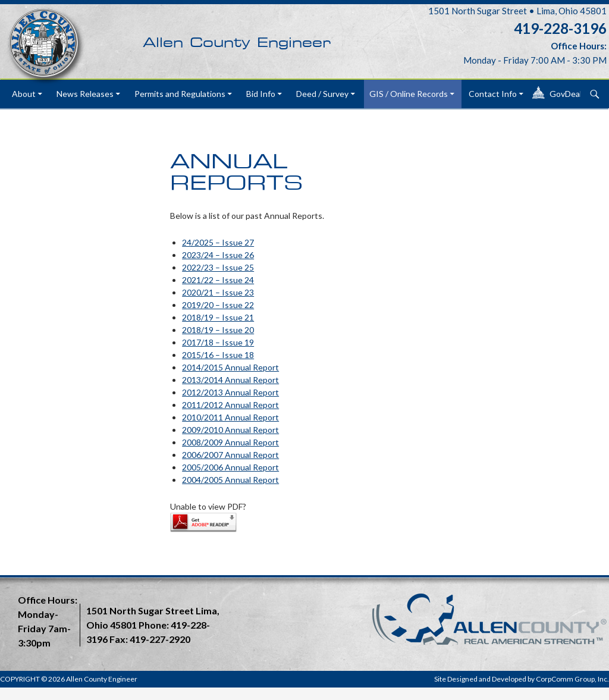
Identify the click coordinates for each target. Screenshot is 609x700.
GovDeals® (571, 94)
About (24, 94)
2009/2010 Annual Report (230, 430)
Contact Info (493, 94)
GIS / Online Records (409, 94)
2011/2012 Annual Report (230, 405)
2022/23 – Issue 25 (218, 267)
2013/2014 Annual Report (230, 380)
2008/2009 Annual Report (230, 442)
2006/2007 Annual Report (230, 455)
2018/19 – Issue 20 (218, 330)
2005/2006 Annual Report (230, 467)
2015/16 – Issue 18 (218, 355)
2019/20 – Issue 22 (218, 305)
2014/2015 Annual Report (230, 367)
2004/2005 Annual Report (230, 480)
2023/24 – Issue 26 (218, 255)
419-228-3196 (560, 28)
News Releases (85, 94)
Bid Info (261, 94)
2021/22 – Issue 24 (218, 280)
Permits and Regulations (180, 94)
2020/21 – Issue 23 (218, 292)
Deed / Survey (322, 94)
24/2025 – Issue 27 (218, 242)
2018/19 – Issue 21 (218, 317)
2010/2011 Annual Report (230, 417)
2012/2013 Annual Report (230, 392)
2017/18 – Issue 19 (218, 342)
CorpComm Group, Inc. (572, 679)
